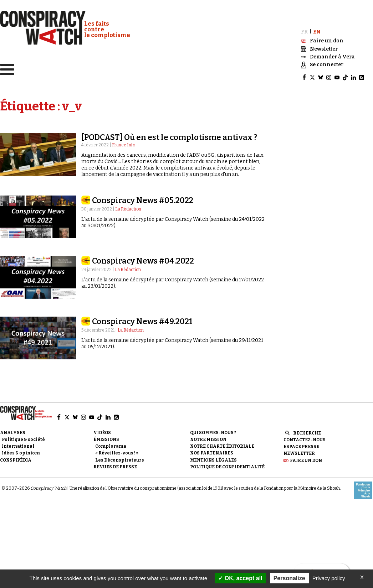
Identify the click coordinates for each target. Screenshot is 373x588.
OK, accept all (240, 578)
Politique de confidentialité (227, 467)
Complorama (111, 446)
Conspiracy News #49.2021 (142, 321)
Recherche (307, 433)
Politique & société (23, 439)
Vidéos (102, 432)
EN (317, 32)
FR (304, 32)
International (18, 446)
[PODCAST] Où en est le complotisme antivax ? (169, 137)
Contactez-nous (305, 439)
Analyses (13, 432)
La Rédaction (128, 209)
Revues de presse (115, 467)
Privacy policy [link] (329, 578)
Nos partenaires (212, 453)
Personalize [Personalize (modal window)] (289, 578)
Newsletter (299, 453)
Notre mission (208, 439)
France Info (124, 145)
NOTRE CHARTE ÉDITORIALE (222, 446)
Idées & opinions (21, 453)
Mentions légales (213, 459)
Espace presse (301, 446)
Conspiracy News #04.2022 (143, 261)
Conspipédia (16, 459)
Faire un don (306, 460)
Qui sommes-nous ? (213, 432)
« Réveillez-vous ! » (117, 453)
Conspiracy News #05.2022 (143, 200)
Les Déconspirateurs (120, 459)
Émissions (106, 439)
